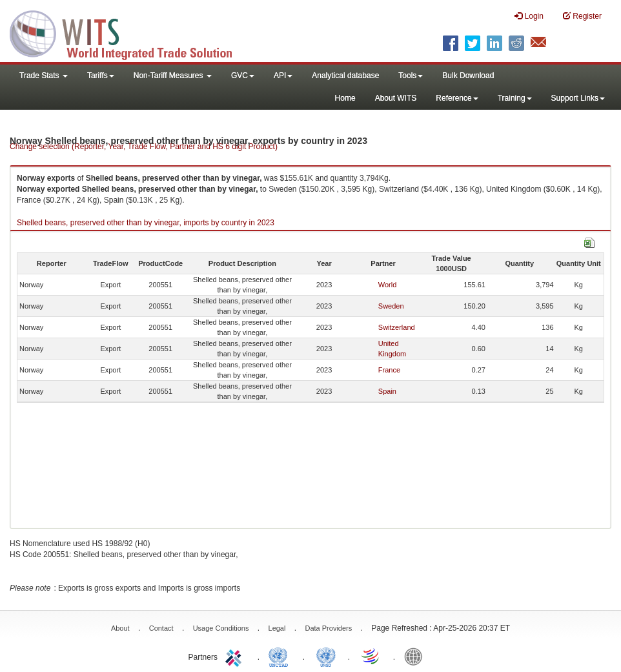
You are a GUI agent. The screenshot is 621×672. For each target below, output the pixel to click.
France (389, 370)
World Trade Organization (371, 656)
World (388, 285)
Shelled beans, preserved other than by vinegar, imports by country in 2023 (146, 223)
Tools (411, 76)
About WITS (396, 98)
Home (345, 98)
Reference (457, 98)
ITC (236, 656)
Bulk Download (468, 76)
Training (515, 98)
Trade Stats (44, 76)
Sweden (391, 306)
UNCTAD (281, 656)
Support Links (578, 98)
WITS (129, 32)
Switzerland (397, 327)
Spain (387, 391)
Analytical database (345, 76)
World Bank (416, 656)
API (283, 76)
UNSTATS (326, 656)
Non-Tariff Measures (173, 76)
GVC (243, 76)
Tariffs (101, 76)
